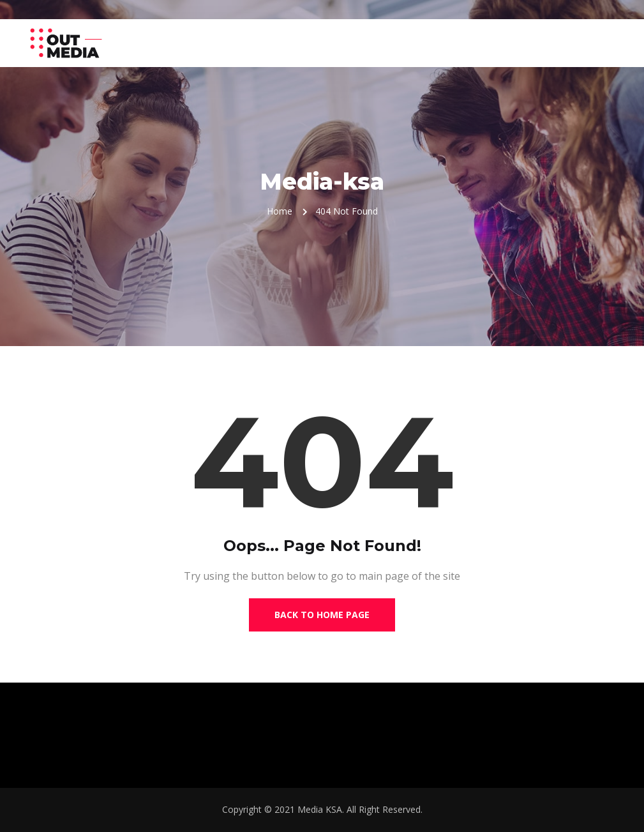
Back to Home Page (322, 615)
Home (280, 211)
